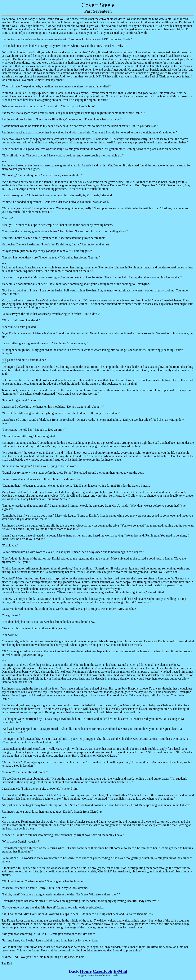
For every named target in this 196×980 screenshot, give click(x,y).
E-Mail (120, 971)
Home (86, 971)
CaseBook (102, 971)
